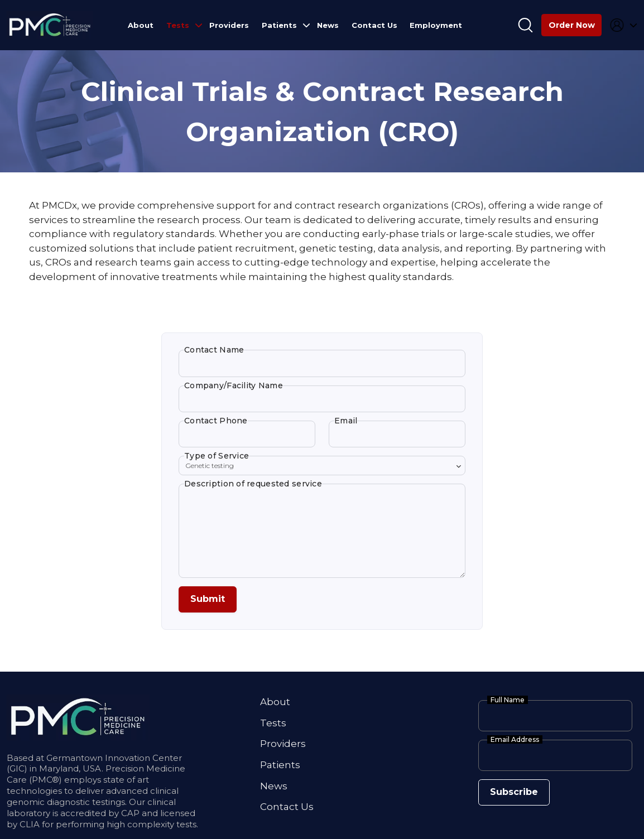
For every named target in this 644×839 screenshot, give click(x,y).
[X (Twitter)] (90, 823)
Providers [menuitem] (229, 25)
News (274, 726)
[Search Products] (525, 25)
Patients (280, 706)
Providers (283, 687)
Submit (202, 547)
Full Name (508, 645)
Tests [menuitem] (178, 25)
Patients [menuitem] (279, 25)
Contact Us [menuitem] (374, 25)
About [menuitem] (141, 25)
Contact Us (287, 746)
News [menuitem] (328, 25)
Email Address (515, 685)
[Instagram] (75, 823)
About (275, 647)
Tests (273, 667)
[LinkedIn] (61, 823)
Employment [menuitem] (436, 25)
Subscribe (508, 734)
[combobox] (322, 443)
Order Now (572, 25)
